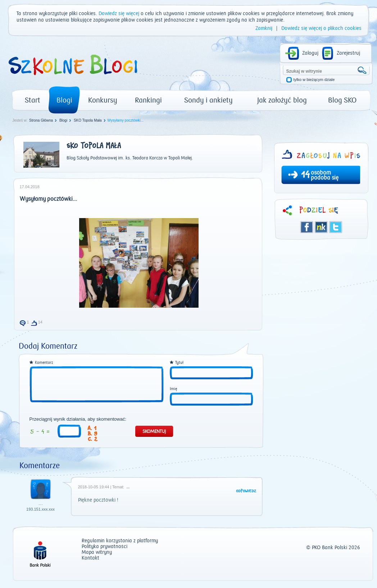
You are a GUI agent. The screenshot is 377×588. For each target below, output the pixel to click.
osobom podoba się (325, 175)
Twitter (336, 227)
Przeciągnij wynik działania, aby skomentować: (78, 419)
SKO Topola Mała (88, 120)
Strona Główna (41, 120)
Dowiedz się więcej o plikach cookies (321, 28)
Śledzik (321, 227)
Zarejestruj (348, 53)
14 (305, 176)
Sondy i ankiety (208, 100)
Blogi (64, 100)
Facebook (307, 227)
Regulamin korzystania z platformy (120, 541)
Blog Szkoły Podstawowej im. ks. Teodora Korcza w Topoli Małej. (130, 158)
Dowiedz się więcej (119, 14)
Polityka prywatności (105, 547)
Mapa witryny (97, 553)
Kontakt (90, 558)
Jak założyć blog (282, 100)
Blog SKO (342, 100)
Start (33, 100)
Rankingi (148, 100)
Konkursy (103, 100)
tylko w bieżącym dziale (314, 80)
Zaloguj (310, 53)
